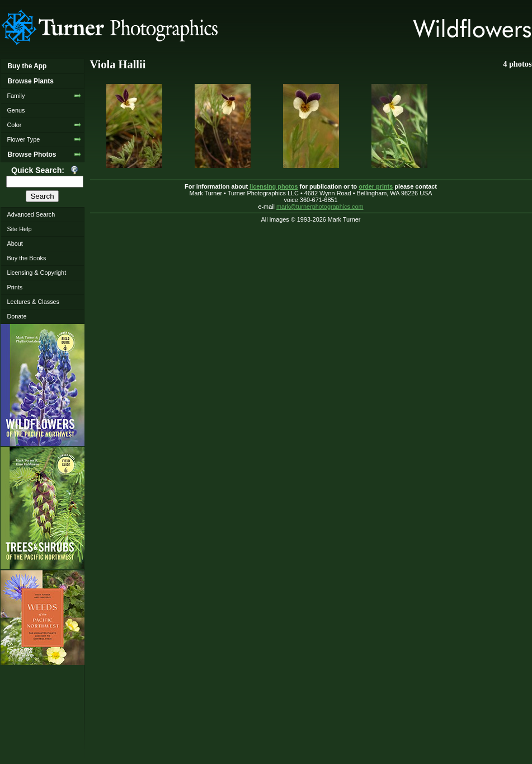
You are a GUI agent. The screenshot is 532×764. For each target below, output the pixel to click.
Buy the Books (26, 258)
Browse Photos (32, 154)
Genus (16, 110)
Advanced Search (31, 214)
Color (14, 125)
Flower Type (23, 139)
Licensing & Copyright (36, 273)
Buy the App (27, 66)
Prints (15, 287)
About (15, 243)
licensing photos (274, 186)
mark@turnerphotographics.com (320, 207)
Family (16, 96)
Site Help (19, 229)
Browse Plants (30, 81)
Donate (17, 316)
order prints (376, 186)
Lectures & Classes (33, 302)
